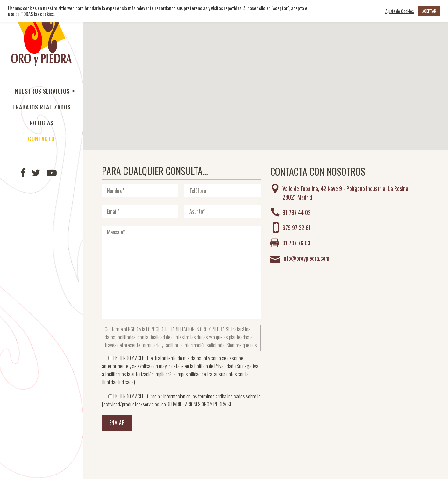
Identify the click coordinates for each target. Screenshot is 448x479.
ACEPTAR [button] (429, 11)
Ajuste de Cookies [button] (399, 11)
